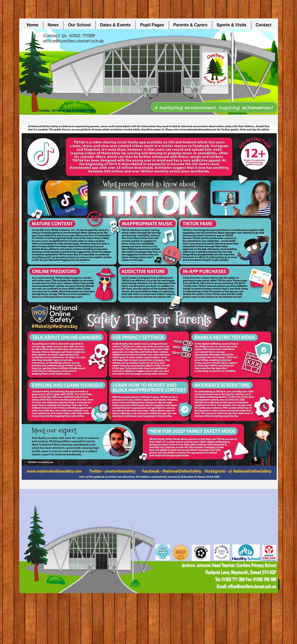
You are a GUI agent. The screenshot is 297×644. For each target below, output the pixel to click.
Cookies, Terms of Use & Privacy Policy (67, 110)
